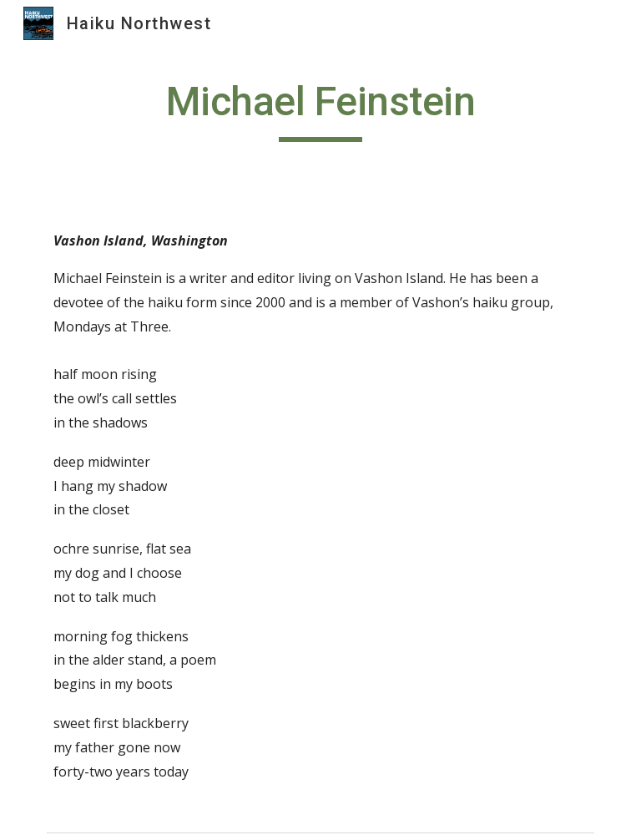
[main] (320, 109)
